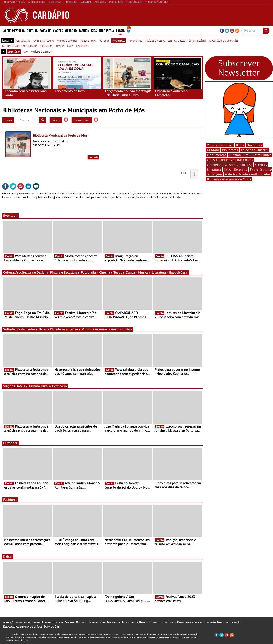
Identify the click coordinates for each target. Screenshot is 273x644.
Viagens (58, 30)
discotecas (82, 46)
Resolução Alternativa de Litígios (23, 626)
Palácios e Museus (254, 150)
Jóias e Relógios (235, 169)
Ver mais (93, 157)
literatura (46, 46)
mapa (25, 51)
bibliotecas (119, 41)
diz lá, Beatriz (32, 622)
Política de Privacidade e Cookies (183, 622)
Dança (132, 272)
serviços (60, 46)
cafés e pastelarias (44, 41)
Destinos (60, 386)
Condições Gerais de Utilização (222, 622)
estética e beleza (177, 41)
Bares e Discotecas (53, 329)
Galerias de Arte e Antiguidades (248, 174)
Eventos (10, 216)
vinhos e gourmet (67, 41)
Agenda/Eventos (14, 30)
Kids (94, 30)
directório (14, 51)
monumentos (135, 41)
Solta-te (45, 30)
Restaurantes (27, 329)
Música (145, 272)
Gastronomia (122, 329)
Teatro (119, 272)
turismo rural (88, 41)
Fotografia (90, 272)
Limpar (8, 120)
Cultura (32, 30)
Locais (120, 30)
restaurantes (23, 41)
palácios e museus (155, 41)
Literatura (160, 272)
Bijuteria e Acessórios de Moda (229, 179)
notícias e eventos (41, 51)
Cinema (106, 272)
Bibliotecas (230, 150)
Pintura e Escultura (65, 272)
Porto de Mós (82, 120)
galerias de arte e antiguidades (20, 46)
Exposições (179, 272)
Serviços (261, 165)
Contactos (155, 622)
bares (70, 46)
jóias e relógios (198, 41)
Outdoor (71, 30)
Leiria (56, 120)
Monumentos (217, 155)
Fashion (84, 30)
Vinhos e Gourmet (96, 329)
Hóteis (22, 386)
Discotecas (254, 145)
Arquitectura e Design (32, 272)
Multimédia (106, 30)
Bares (240, 145)
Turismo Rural (40, 386)
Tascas (75, 329)
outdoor (104, 41)
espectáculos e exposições (224, 41)
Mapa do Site (52, 626)
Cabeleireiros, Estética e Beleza (229, 165)
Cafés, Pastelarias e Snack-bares (230, 160)
